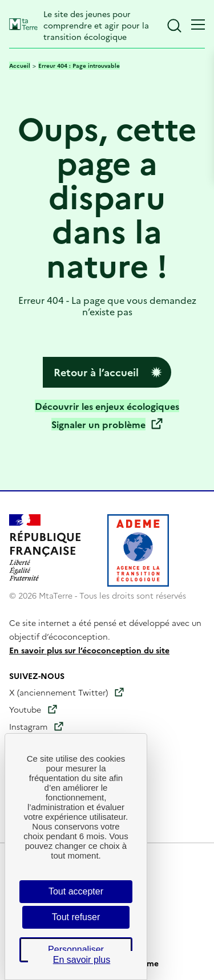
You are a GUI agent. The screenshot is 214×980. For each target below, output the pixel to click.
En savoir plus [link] (82, 960)
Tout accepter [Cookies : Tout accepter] (76, 891)
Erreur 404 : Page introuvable (79, 66)
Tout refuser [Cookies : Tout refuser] (76, 917)
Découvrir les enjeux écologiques (107, 406)
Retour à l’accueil (96, 372)
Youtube (25, 709)
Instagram (28, 726)
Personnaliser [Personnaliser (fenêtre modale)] (76, 949)
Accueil (20, 66)
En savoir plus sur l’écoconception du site (89, 650)
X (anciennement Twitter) (58, 692)
